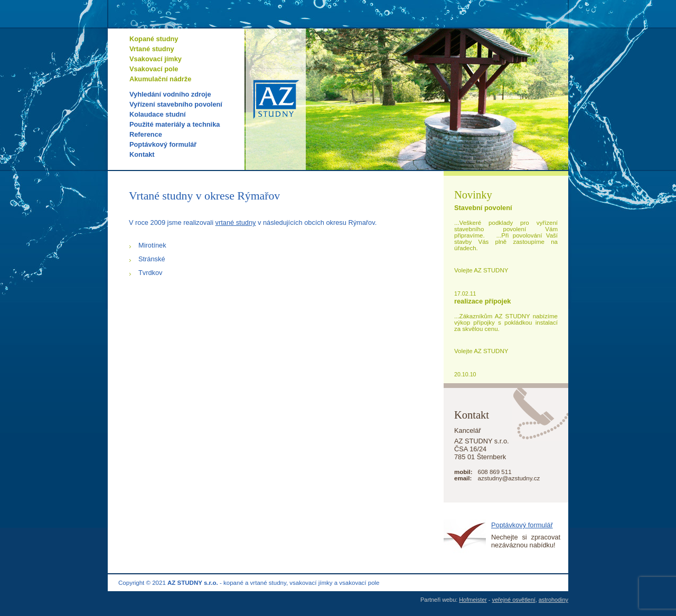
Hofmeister (473, 600)
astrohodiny (553, 600)
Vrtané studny (152, 49)
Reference (146, 134)
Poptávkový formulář (163, 144)
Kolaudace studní (158, 114)
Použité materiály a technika (175, 124)
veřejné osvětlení (514, 600)
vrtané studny (236, 222)
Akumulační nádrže (160, 79)
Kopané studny (154, 39)
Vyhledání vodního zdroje (170, 94)
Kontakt (142, 154)
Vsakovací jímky (156, 59)
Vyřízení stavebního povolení (176, 104)
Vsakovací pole (154, 69)
